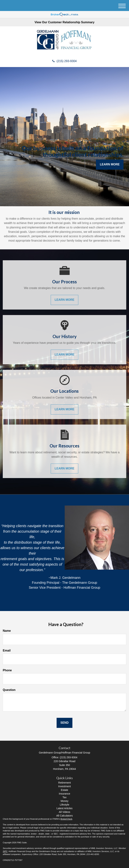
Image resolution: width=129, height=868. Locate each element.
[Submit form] (64, 723)
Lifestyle (64, 805)
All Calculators (64, 816)
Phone (7, 670)
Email (7, 650)
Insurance (64, 794)
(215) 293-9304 (64, 61)
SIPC (5, 851)
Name (7, 631)
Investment (64, 786)
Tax (64, 797)
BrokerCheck (67, 819)
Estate (64, 790)
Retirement (64, 783)
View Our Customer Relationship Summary (64, 22)
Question (9, 690)
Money (64, 801)
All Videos (64, 812)
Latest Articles (64, 808)
